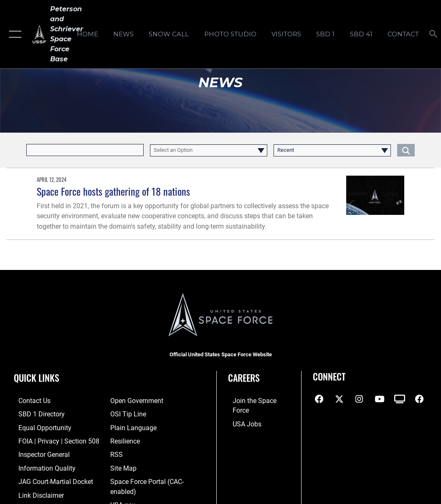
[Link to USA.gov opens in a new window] (122, 500)
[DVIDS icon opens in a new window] (400, 399)
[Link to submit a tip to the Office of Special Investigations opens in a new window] (127, 414)
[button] (14, 34)
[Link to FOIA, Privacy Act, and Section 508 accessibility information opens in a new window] (52, 439)
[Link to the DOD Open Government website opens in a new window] (135, 401)
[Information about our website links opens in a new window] (35, 491)
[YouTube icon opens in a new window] (379, 399)
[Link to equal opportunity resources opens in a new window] (39, 427)
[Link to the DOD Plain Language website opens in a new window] (131, 427)
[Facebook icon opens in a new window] (319, 399)
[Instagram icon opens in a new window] (359, 399)
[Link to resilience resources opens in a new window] (125, 439)
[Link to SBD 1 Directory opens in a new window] (36, 414)
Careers (244, 378)
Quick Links (37, 378)
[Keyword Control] (85, 150)
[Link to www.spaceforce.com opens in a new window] (257, 401)
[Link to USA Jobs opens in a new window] (242, 414)
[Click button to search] (406, 150)
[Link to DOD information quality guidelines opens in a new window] (41, 465)
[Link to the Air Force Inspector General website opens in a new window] (38, 452)
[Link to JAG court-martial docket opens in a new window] (50, 478)
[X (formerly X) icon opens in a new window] (339, 399)
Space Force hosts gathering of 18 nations (113, 191)
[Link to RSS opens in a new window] (116, 452)
